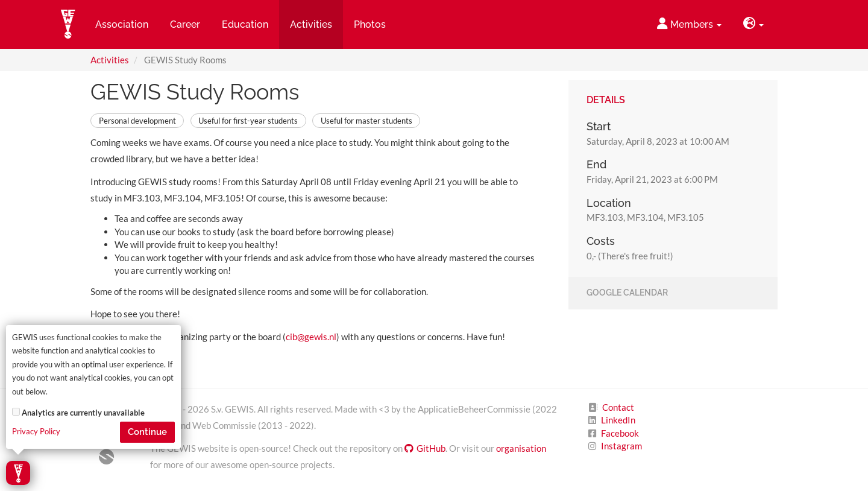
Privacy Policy (36, 432)
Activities (110, 60)
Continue (147, 432)
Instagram (621, 446)
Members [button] (689, 24)
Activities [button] (311, 24)
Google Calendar (627, 293)
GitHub (425, 448)
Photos (370, 24)
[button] (753, 24)
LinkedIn (618, 420)
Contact (618, 407)
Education (245, 24)
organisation (521, 448)
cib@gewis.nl (311, 337)
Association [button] (122, 24)
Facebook (620, 433)
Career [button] (185, 24)
